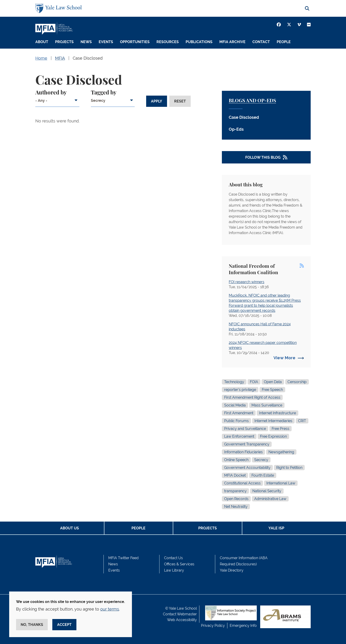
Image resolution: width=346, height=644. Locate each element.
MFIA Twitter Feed (123, 558)
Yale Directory (232, 570)
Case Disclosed (88, 58)
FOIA (254, 382)
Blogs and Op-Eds (252, 101)
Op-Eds (236, 129)
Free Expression (273, 436)
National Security (267, 491)
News (86, 42)
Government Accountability (247, 468)
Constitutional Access (242, 483)
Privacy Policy (213, 626)
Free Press (280, 429)
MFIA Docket (235, 475)
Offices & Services (179, 564)
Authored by (51, 93)
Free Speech (272, 390)
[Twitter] (289, 25)
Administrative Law (270, 499)
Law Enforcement (239, 436)
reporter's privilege (240, 390)
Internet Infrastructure (278, 413)
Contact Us (173, 558)
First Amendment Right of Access (252, 397)
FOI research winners (247, 282)
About (42, 42)
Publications (199, 42)
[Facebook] (279, 25)
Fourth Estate (263, 475)
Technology (234, 382)
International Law (281, 483)
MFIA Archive (232, 42)
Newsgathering (281, 452)
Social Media (235, 405)
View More (284, 358)
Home (41, 58)
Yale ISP (276, 528)
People (284, 42)
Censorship (297, 382)
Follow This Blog (263, 157)
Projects (64, 42)
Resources (168, 42)
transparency (235, 491)
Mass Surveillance (267, 405)
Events (106, 42)
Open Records (236, 499)
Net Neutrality (236, 507)
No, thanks (32, 625)
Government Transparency (247, 444)
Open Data (273, 382)
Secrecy (261, 460)
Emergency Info (243, 626)
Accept (64, 625)
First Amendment (239, 413)
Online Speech (236, 460)
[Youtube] (309, 25)
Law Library (174, 570)
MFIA (60, 58)
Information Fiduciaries (243, 452)
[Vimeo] (299, 25)
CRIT (302, 421)
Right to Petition (289, 468)
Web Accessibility (182, 620)
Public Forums (236, 421)
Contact (261, 42)
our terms (110, 609)
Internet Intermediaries (273, 421)
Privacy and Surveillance (245, 429)
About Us (70, 528)
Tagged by (104, 93)
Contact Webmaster (180, 614)
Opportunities (135, 42)
